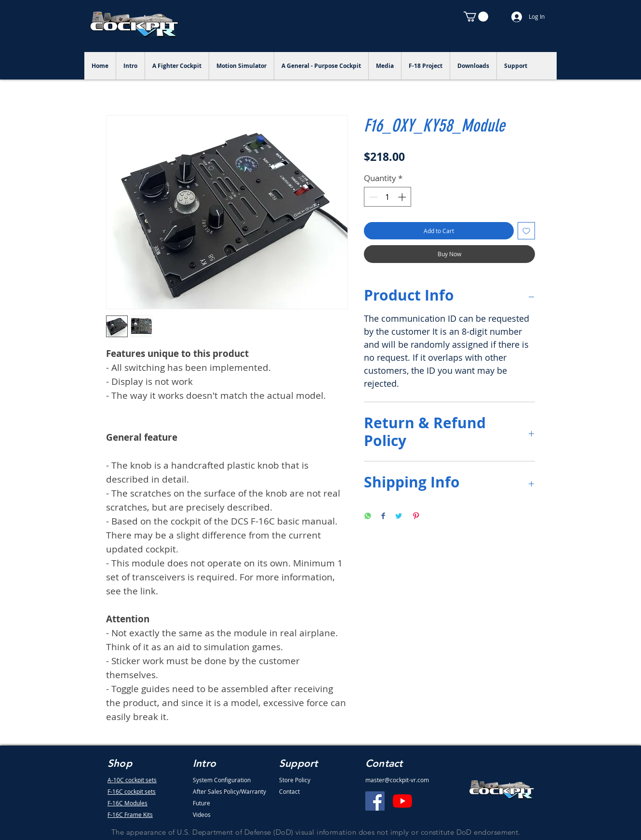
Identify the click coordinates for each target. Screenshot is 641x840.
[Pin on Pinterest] (416, 517)
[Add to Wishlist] (526, 231)
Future (201, 803)
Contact (289, 791)
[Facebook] (375, 801)
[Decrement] (373, 197)
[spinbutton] (388, 197)
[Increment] (403, 197)
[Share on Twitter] (399, 517)
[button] (476, 17)
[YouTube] (402, 801)
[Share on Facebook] (383, 517)
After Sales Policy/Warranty (229, 791)
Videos (202, 814)
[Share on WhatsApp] (368, 517)
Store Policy (295, 780)
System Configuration (222, 780)
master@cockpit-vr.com (397, 780)
